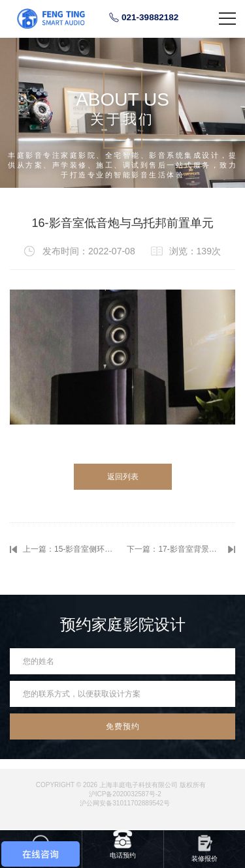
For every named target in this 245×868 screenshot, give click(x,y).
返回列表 (123, 477)
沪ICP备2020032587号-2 (125, 794)
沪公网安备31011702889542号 (125, 803)
